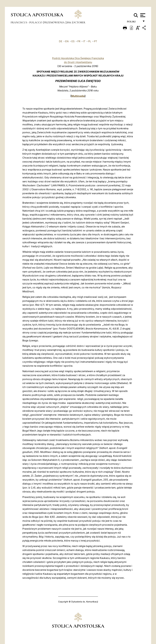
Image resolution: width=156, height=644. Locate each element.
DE (61, 41)
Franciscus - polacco (27, 22)
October (79, 22)
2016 (69, 22)
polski (134, 22)
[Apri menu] (142, 15)
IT (84, 41)
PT (96, 41)
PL (90, 41)
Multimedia (78, 96)
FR (79, 41)
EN (67, 41)
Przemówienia (54, 22)
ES (73, 41)
